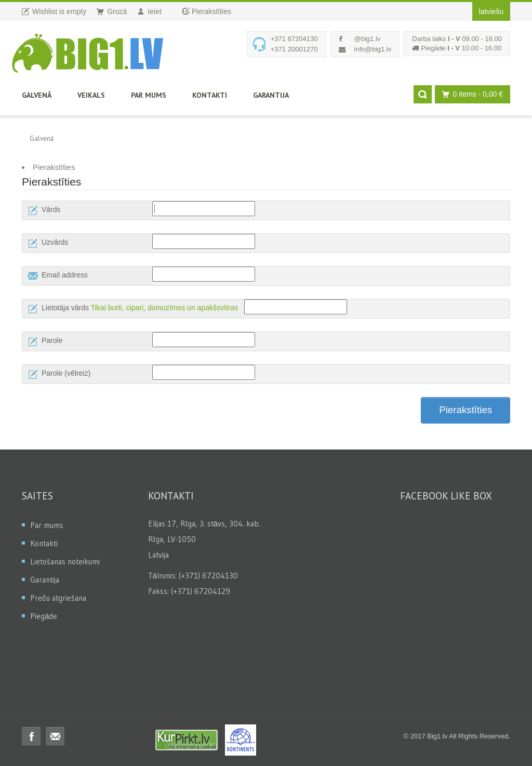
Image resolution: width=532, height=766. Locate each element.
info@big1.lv (373, 49)
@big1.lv (368, 39)
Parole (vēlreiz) (66, 373)
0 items (470, 94)
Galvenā (37, 95)
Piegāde (44, 616)
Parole (52, 340)
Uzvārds (55, 242)
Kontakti (210, 95)
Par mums (149, 95)
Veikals (91, 95)
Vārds (51, 209)
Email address (65, 275)
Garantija (271, 95)
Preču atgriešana (58, 598)
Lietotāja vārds (65, 308)
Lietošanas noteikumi (65, 562)
